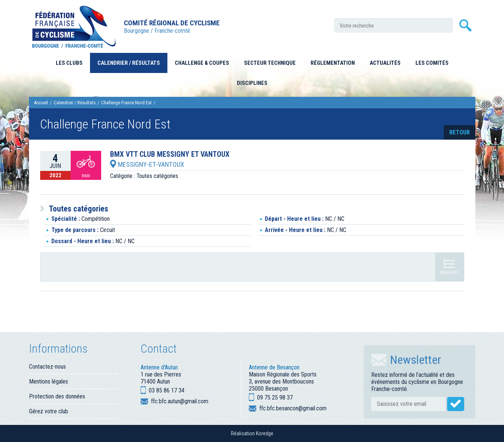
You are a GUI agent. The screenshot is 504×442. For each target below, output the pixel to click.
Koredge (265, 433)
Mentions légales (49, 381)
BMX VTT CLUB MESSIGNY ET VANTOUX (170, 155)
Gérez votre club (49, 411)
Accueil (41, 103)
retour (460, 132)
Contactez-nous (47, 367)
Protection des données (57, 396)
